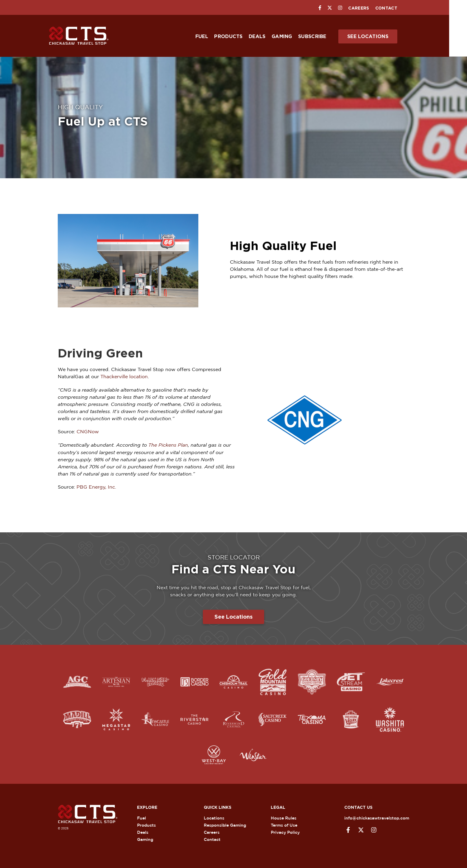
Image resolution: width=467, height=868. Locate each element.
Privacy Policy (289, 832)
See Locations (377, 37)
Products (237, 37)
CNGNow (88, 431)
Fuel (211, 37)
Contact (395, 8)
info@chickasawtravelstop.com (373, 817)
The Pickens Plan (168, 444)
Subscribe (321, 37)
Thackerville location (124, 376)
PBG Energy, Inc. (96, 486)
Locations (218, 817)
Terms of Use (288, 824)
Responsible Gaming (229, 824)
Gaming (291, 37)
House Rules (287, 817)
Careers (368, 8)
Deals (266, 37)
